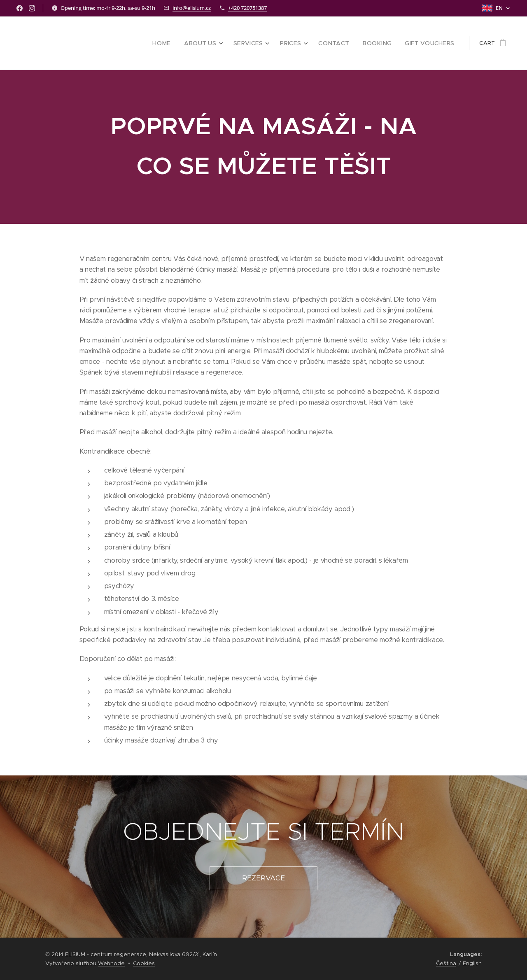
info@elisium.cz (192, 8)
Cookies (144, 963)
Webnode (111, 963)
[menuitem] (181, 43)
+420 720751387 (247, 8)
